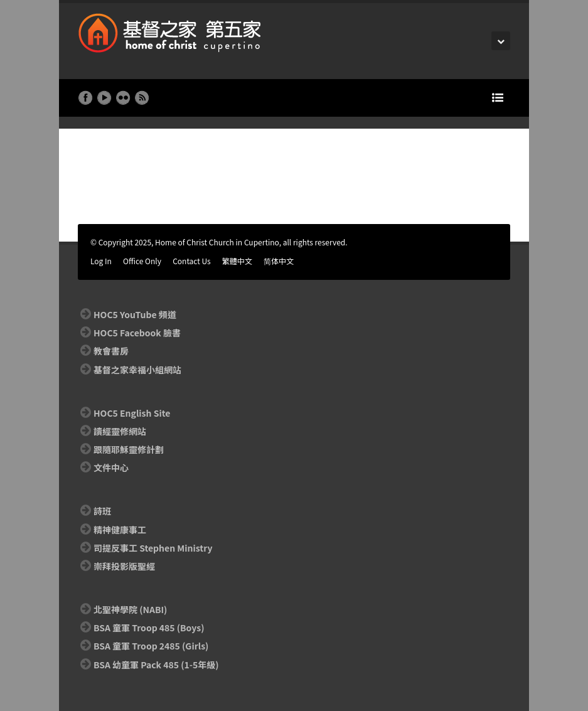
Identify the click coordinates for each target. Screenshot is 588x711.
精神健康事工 (120, 530)
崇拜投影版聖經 (124, 566)
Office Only (142, 261)
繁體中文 (237, 261)
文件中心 (111, 468)
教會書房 (111, 351)
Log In (101, 261)
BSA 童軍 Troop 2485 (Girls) (151, 646)
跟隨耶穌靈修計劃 (129, 449)
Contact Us (192, 261)
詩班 (102, 511)
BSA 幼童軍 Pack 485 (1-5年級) (156, 665)
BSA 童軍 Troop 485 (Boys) (149, 628)
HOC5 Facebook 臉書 (137, 333)
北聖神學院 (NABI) (130, 609)
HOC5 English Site (132, 413)
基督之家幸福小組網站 (137, 370)
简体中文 (279, 261)
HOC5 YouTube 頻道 (135, 314)
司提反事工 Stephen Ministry (153, 548)
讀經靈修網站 (120, 431)
